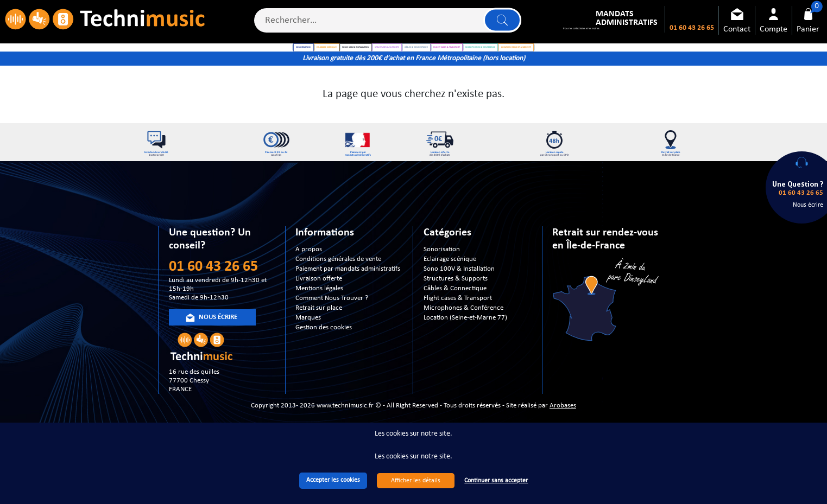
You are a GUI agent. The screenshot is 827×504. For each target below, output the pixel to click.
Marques (308, 349)
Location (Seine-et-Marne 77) (465, 349)
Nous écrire (808, 205)
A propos (309, 280)
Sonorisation (442, 280)
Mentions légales (319, 319)
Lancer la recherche (499, 25)
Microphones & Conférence (463, 339)
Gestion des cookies (324, 358)
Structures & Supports (456, 310)
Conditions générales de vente (338, 290)
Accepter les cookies (333, 480)
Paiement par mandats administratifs (348, 300)
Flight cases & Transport (458, 329)
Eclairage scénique (450, 290)
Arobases (563, 436)
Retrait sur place (319, 339)
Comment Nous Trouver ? (332, 329)
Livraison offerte (319, 310)
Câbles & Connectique (455, 319)
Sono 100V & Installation (459, 300)
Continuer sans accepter (496, 481)
